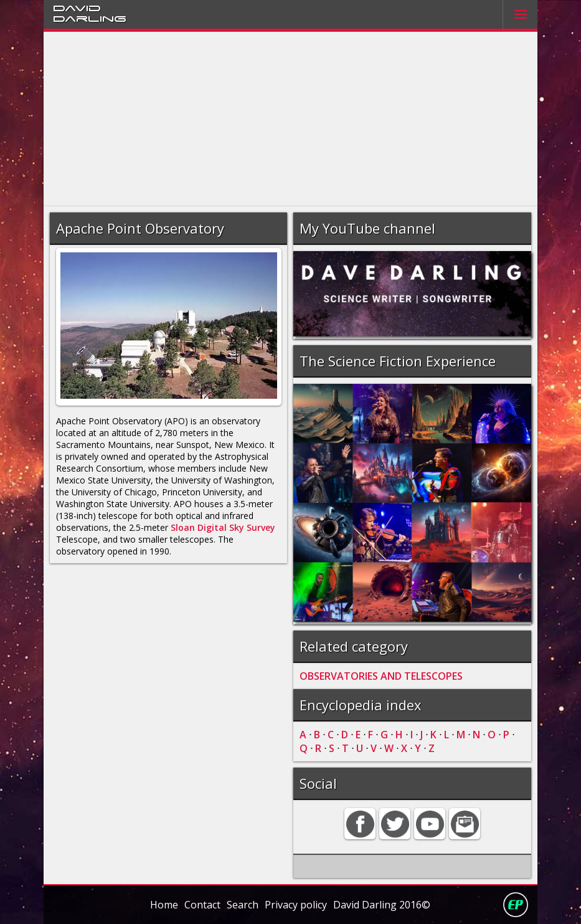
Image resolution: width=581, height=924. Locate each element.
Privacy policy (296, 905)
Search (243, 905)
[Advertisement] (290, 119)
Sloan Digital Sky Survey (223, 527)
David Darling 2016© (382, 905)
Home (164, 905)
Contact (202, 905)
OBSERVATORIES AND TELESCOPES (381, 676)
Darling (90, 18)
